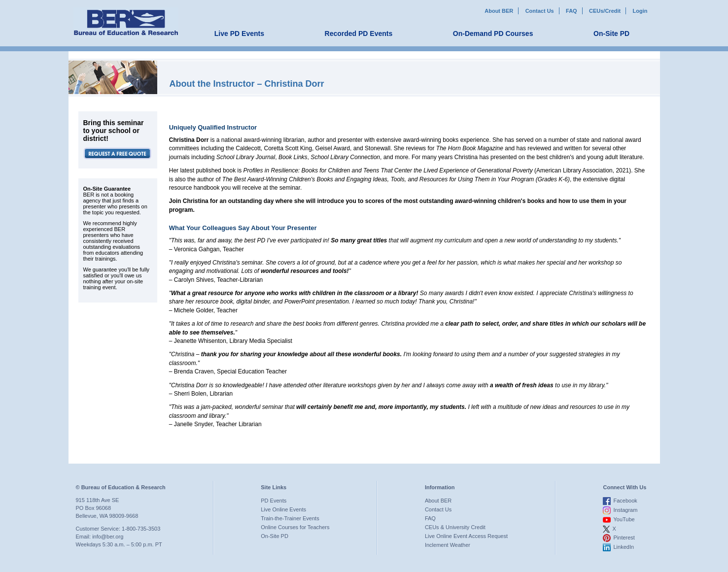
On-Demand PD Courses (493, 34)
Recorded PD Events (359, 34)
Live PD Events (239, 34)
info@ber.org (108, 537)
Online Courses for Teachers (295, 527)
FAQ (572, 11)
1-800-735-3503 (141, 529)
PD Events (274, 501)
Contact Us (540, 11)
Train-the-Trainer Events (290, 518)
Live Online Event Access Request (466, 536)
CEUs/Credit (605, 11)
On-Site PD (611, 34)
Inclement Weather (448, 545)
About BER (499, 11)
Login (640, 11)
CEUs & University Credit (455, 527)
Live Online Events (283, 509)
